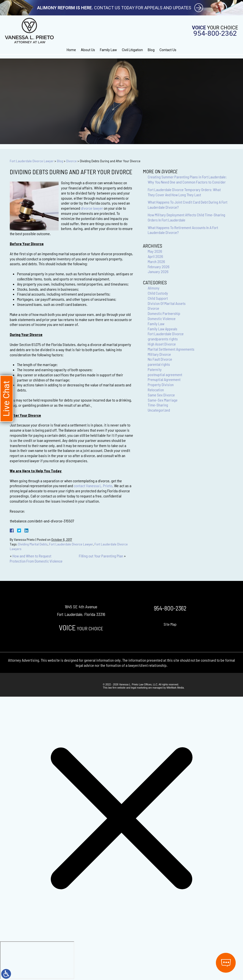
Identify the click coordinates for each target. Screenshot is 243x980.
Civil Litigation (132, 50)
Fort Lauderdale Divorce (166, 334)
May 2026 (155, 251)
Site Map (170, 624)
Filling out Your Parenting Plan (101, 556)
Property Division (161, 385)
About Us (88, 50)
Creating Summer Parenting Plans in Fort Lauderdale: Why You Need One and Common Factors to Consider (187, 179)
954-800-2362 (215, 34)
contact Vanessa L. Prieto (93, 486)
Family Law (108, 50)
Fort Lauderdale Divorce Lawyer (32, 161)
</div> (37, 960)
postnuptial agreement (165, 375)
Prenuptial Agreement (164, 379)
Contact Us (168, 50)
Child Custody (158, 293)
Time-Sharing (158, 405)
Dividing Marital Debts (33, 544)
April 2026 (155, 256)
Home (71, 50)
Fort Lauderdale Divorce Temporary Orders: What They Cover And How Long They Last (184, 192)
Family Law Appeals (163, 329)
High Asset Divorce (162, 344)
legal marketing (139, 688)
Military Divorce (159, 354)
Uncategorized (159, 410)
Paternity (155, 369)
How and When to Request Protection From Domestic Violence (36, 558)
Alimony (154, 288)
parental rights (159, 364)
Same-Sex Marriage (163, 400)
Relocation (156, 390)
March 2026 (156, 261)
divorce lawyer (92, 208)
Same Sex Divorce (161, 395)
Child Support (158, 298)
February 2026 (159, 267)
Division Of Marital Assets (167, 303)
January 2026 (158, 271)
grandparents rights (163, 339)
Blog (151, 50)
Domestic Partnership (164, 313)
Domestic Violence (162, 318)
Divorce (71, 161)
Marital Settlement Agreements (171, 349)
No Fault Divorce (160, 359)
